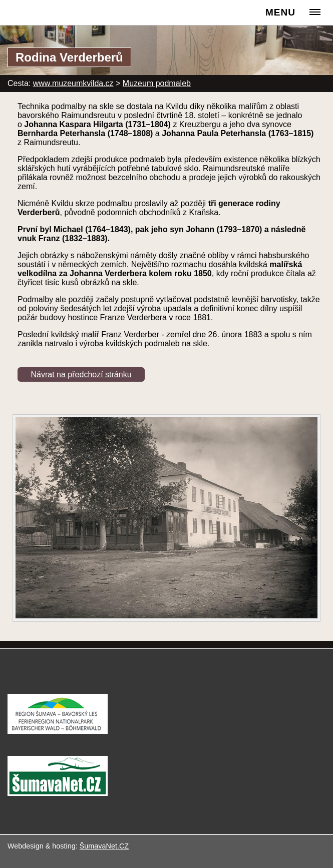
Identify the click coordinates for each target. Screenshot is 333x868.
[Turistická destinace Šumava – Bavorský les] (58, 731)
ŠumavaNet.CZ (104, 846)
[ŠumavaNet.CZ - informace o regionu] (58, 793)
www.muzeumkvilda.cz (73, 83)
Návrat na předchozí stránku (81, 374)
